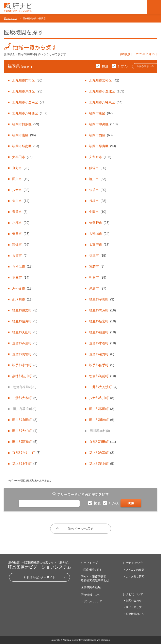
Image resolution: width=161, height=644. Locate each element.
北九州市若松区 (104, 80)
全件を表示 (138, 66)
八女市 (21, 190)
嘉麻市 (21, 277)
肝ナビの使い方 (133, 563)
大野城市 (99, 234)
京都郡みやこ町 (26, 453)
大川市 (21, 201)
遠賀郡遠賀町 (102, 354)
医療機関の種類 (91, 587)
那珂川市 (22, 299)
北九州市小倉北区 (107, 91)
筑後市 (98, 190)
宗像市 (21, 245)
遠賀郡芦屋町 (25, 343)
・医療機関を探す (91, 570)
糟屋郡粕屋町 (102, 332)
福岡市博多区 (26, 124)
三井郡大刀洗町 (103, 387)
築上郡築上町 (102, 464)
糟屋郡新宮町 (102, 321)
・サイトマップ (132, 607)
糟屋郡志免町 (102, 310)
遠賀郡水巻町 (102, 343)
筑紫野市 (99, 223)
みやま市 (22, 288)
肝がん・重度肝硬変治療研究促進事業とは (95, 579)
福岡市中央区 (103, 124)
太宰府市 (99, 245)
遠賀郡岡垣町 (25, 354)
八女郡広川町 (102, 398)
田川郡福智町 (25, 442)
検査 (98, 503)
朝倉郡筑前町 (102, 376)
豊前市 (20, 212)
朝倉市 (98, 277)
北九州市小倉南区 (29, 102)
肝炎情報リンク (91, 595)
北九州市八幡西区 (30, 113)
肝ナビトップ (10, 18)
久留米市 (100, 157)
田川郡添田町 (102, 409)
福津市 (98, 256)
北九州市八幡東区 (106, 102)
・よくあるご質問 (134, 576)
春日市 (21, 234)
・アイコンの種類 (134, 570)
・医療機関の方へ (134, 614)
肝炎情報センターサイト (39, 577)
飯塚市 (98, 168)
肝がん (115, 503)
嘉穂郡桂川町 (25, 376)
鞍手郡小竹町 (25, 365)
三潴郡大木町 (25, 398)
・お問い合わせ (132, 601)
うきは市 (22, 267)
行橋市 (98, 201)
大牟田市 (22, 157)
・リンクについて (91, 601)
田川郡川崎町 (102, 420)
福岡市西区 (101, 135)
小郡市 (21, 223)
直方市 (21, 168)
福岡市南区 (24, 135)
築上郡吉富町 (102, 453)
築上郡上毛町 (25, 464)
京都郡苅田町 (102, 442)
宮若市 (97, 267)
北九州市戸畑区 (27, 91)
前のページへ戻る (81, 529)
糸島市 (98, 288)
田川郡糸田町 (25, 420)
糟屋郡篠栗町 (25, 310)
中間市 (98, 212)
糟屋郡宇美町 (102, 299)
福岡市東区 (101, 113)
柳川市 (98, 179)
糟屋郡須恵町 (25, 321)
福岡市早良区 (102, 146)
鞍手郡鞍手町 (102, 365)
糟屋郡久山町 (25, 332)
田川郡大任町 (25, 431)
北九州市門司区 (27, 80)
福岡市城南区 (26, 146)
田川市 (21, 179)
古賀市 (20, 256)
